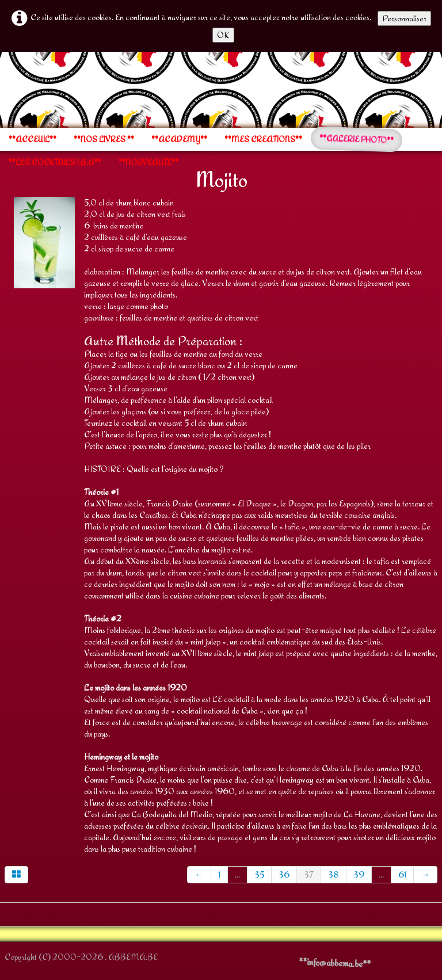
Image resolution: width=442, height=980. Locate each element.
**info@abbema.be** (334, 963)
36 (284, 874)
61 (402, 874)
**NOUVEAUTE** (148, 162)
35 (259, 874)
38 (334, 874)
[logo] (4, 89)
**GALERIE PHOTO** (357, 139)
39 (359, 874)
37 (309, 874)
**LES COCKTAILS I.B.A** (55, 162)
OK (223, 35)
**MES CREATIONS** (263, 139)
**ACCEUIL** (33, 139)
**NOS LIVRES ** (104, 139)
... (237, 874)
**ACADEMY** (179, 139)
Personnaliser (404, 18)
